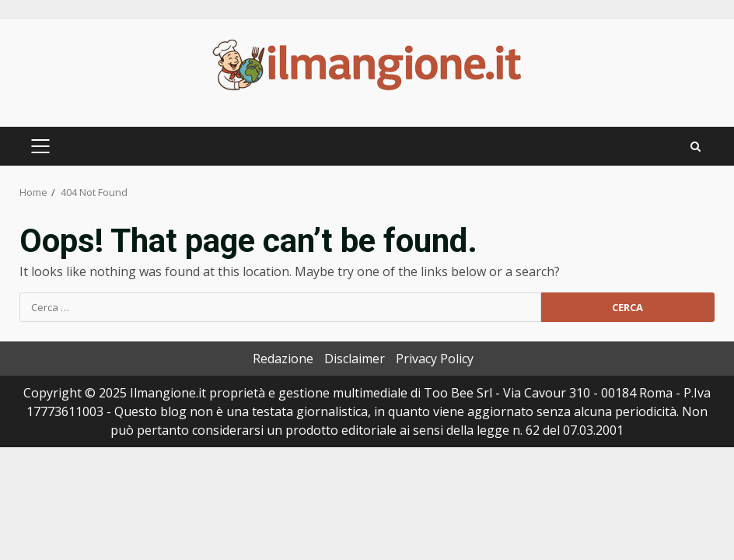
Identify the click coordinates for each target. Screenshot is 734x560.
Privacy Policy (435, 359)
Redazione (283, 359)
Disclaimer (355, 359)
